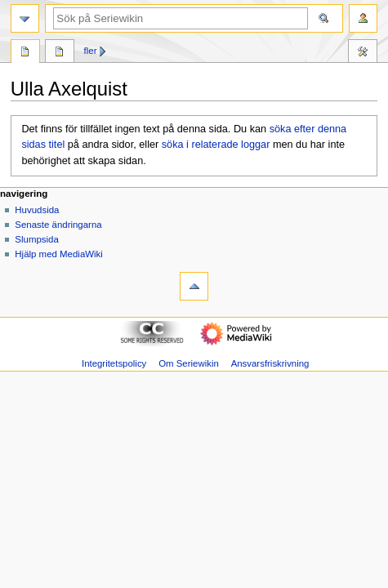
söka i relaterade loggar (216, 145)
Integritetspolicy (114, 363)
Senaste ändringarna (58, 225)
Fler (91, 51)
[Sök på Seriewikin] (181, 18)
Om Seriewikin (189, 363)
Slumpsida (36, 239)
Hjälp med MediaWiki (59, 254)
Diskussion (60, 53)
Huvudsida (37, 210)
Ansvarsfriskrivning (270, 363)
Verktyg (363, 53)
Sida (25, 53)
